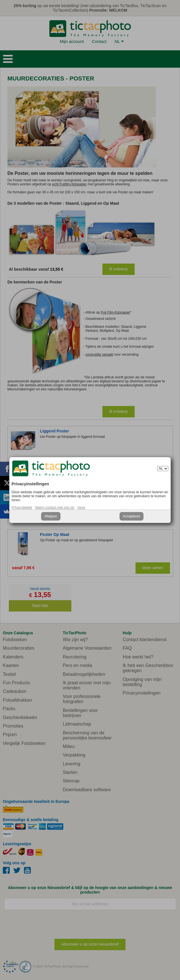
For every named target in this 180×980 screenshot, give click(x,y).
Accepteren (132, 516)
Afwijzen (51, 516)
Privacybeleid (22, 507)
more (81, 507)
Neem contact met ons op (55, 507)
